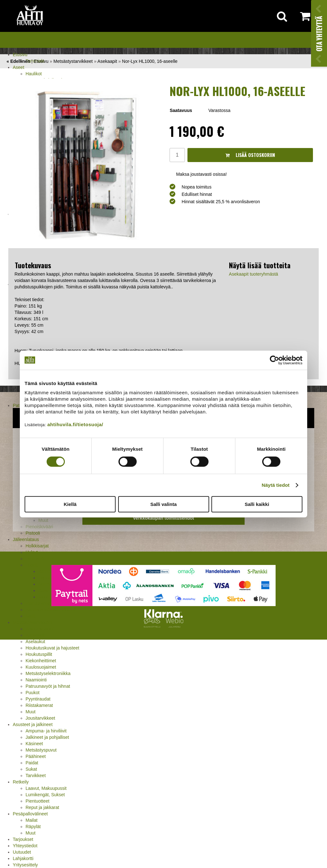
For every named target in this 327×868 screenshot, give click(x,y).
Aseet (19, 67)
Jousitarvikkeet (40, 718)
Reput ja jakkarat (42, 807)
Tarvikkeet (36, 775)
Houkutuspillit (39, 654)
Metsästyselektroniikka (48, 673)
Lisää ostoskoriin (250, 155)
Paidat (32, 763)
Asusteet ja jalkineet (33, 724)
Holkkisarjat (37, 546)
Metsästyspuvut (41, 750)
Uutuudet (22, 852)
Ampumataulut (40, 629)
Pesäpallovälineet (30, 814)
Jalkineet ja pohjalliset (47, 737)
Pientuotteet (38, 801)
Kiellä (70, 504)
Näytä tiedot (276, 485)
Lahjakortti (23, 858)
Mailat (31, 820)
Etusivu (20, 55)
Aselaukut (35, 642)
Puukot (33, 693)
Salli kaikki (257, 504)
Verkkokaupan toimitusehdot (163, 518)
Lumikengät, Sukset (45, 795)
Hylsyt (32, 552)
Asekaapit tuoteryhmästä (254, 274)
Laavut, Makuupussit (46, 788)
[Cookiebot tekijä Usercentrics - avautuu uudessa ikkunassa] (274, 360)
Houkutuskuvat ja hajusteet (52, 648)
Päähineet (36, 756)
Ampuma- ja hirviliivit (46, 731)
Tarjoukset (23, 839)
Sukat (31, 769)
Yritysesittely (25, 865)
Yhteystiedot (25, 846)
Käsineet (34, 744)
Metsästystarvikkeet (32, 622)
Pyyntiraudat (38, 699)
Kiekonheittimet (41, 661)
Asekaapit (35, 635)
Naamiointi (36, 680)
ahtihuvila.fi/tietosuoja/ (75, 424)
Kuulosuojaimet (41, 667)
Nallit (30, 616)
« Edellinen (18, 61)
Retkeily (21, 782)
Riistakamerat (39, 705)
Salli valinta (164, 504)
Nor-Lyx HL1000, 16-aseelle (150, 61)
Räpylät (33, 827)
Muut (30, 712)
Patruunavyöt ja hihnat (48, 686)
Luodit (32, 565)
